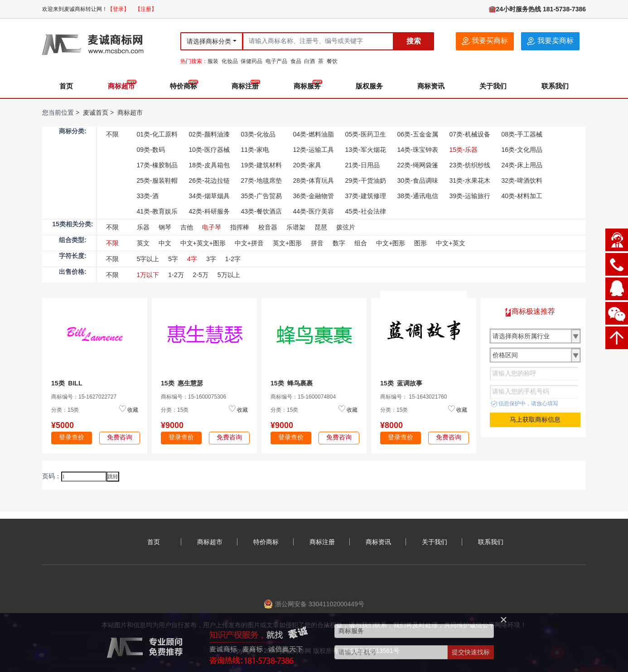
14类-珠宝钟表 (418, 150)
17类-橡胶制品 (157, 165)
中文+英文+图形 (203, 243)
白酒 (309, 61)
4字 (192, 259)
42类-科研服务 (209, 211)
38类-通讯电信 (418, 196)
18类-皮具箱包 (209, 165)
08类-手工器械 (522, 134)
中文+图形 (391, 243)
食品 (296, 61)
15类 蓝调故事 (401, 383)
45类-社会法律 (366, 211)
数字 (339, 243)
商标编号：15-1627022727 (84, 397)
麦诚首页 (96, 112)
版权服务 (369, 86)
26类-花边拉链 (209, 180)
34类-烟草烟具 (209, 196)
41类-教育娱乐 (157, 211)
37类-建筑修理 (366, 196)
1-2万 (176, 275)
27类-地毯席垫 (261, 180)
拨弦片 (346, 227)
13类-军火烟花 (366, 150)
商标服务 (307, 86)
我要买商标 (485, 41)
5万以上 (229, 275)
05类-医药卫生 (366, 134)
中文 (165, 243)
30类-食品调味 (418, 180)
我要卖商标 (550, 41)
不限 (112, 134)
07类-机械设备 (470, 134)
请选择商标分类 (209, 41)
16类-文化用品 (522, 150)
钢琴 (165, 227)
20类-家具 (307, 165)
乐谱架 (296, 227)
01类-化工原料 (157, 134)
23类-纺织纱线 (470, 165)
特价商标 (184, 86)
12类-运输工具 (314, 150)
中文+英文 (450, 243)
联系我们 (555, 86)
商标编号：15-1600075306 (193, 397)
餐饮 (332, 61)
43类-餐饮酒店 (261, 211)
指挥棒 (240, 227)
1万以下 (148, 275)
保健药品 (251, 61)
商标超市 (121, 86)
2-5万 (201, 275)
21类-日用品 (362, 165)
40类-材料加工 (522, 196)
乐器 (143, 227)
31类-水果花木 (470, 180)
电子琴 (212, 227)
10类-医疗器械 (209, 150)
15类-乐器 (464, 150)
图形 (420, 243)
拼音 (317, 243)
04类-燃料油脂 (314, 134)
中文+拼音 (249, 243)
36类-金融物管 (314, 196)
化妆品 (230, 61)
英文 (143, 243)
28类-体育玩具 (314, 180)
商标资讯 (431, 86)
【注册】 (146, 9)
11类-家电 (255, 150)
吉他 (187, 227)
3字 (211, 259)
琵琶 (321, 227)
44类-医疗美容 (314, 211)
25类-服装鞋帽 (157, 180)
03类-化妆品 (258, 134)
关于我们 (493, 86)
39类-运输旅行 (470, 196)
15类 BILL (67, 383)
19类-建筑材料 (261, 165)
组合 (361, 243)
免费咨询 (120, 437)
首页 (66, 86)
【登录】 (118, 9)
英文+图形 (287, 243)
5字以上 (148, 259)
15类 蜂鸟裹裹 (292, 383)
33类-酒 (148, 196)
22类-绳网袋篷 (418, 165)
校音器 (268, 227)
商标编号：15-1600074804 (303, 397)
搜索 (414, 41)
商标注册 (245, 86)
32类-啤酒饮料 (522, 180)
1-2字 (233, 259)
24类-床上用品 (522, 165)
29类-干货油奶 (366, 180)
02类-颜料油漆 (209, 134)
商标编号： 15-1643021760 (413, 397)
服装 (213, 61)
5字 (173, 259)
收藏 (133, 410)
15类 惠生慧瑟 (182, 383)
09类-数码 (151, 150)
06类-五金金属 (418, 134)
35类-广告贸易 (261, 196)
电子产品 (276, 61)
